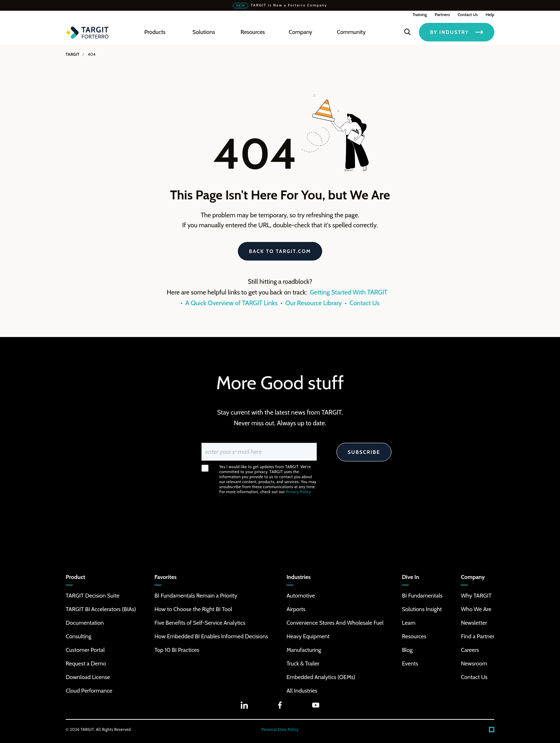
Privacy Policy (299, 492)
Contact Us (467, 14)
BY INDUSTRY (457, 32)
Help (490, 14)
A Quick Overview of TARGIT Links (231, 303)
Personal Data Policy (280, 729)
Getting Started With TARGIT (349, 292)
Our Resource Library (314, 303)
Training (420, 14)
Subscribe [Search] (364, 452)
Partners (442, 14)
